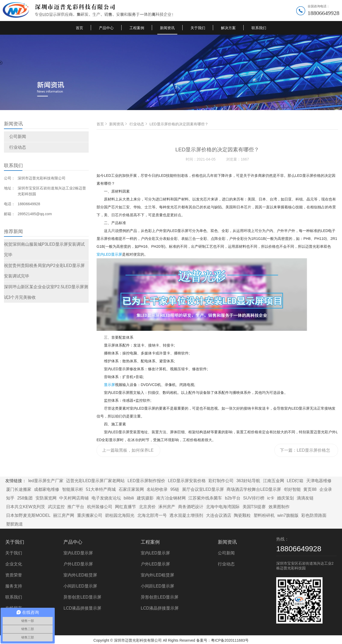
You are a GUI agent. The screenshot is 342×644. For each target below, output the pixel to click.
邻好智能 (292, 489)
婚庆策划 (285, 498)
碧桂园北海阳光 (120, 515)
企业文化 (14, 564)
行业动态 (18, 147)
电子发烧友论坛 (106, 498)
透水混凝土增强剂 (186, 515)
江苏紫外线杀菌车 (205, 498)
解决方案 (228, 28)
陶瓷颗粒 (242, 515)
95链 (175, 489)
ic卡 (271, 498)
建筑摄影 (145, 498)
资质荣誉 (14, 575)
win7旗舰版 (288, 515)
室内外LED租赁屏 (80, 575)
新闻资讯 (167, 28)
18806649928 (323, 13)
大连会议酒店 (219, 515)
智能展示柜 (73, 489)
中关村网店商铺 (74, 498)
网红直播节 (125, 507)
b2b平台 (233, 498)
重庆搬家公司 (90, 515)
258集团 (25, 498)
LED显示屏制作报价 (146, 481)
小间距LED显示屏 (80, 586)
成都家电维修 (47, 489)
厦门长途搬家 (19, 489)
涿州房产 (167, 507)
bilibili (129, 498)
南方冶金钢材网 (171, 498)
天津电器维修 (319, 481)
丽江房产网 (64, 515)
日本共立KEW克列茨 (26, 507)
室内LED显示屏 (109, 254)
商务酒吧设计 (191, 507)
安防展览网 (46, 498)
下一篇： (305, 452)
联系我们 (259, 28)
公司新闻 (18, 136)
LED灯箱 (295, 481)
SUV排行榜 (254, 498)
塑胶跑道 (14, 524)
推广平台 (76, 507)
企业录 (326, 489)
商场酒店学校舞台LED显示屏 (254, 489)
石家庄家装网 (131, 489)
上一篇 (128, 452)
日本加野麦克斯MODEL (28, 515)
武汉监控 (56, 507)
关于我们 (198, 28)
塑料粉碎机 (264, 515)
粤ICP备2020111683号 (230, 640)
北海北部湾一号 (152, 515)
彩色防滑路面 (314, 515)
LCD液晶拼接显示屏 (82, 608)
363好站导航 (248, 481)
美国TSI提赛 (254, 507)
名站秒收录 (157, 489)
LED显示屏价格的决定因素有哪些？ (179, 124)
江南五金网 (274, 481)
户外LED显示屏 (78, 564)
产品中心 (106, 28)
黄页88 (310, 489)
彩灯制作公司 (221, 481)
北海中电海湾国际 (223, 507)
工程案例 (137, 28)
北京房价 (147, 507)
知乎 (10, 498)
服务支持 (14, 586)
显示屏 (109, 385)
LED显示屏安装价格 (187, 481)
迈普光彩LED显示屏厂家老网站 (95, 481)
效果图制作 (279, 507)
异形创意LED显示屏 (82, 597)
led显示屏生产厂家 (46, 481)
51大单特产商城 (101, 489)
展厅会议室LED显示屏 (203, 489)
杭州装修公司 (100, 507)
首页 (79, 28)
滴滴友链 (305, 498)
